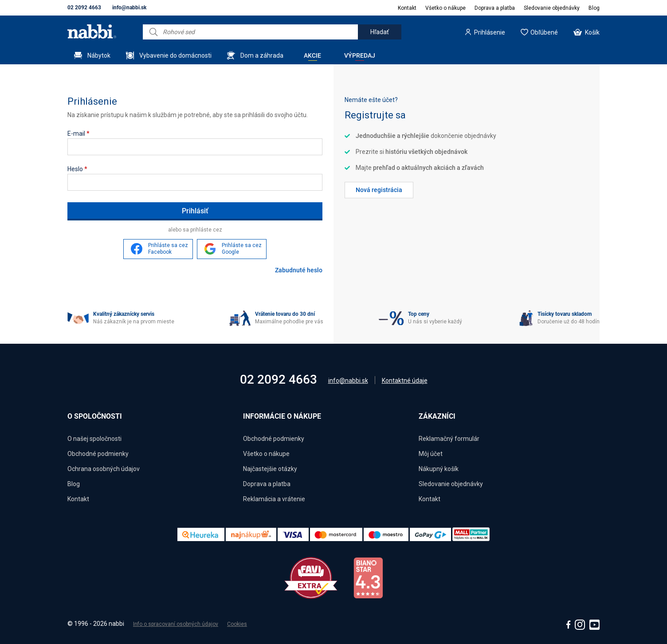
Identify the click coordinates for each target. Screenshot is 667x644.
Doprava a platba (495, 8)
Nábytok (99, 55)
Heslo (77, 169)
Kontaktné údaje (405, 381)
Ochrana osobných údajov (104, 469)
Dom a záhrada (262, 55)
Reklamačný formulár (449, 439)
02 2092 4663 (84, 8)
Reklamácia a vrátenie (274, 499)
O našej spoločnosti (94, 439)
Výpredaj (360, 55)
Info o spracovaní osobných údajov (176, 624)
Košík (592, 32)
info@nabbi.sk (129, 8)
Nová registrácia (379, 190)
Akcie (312, 55)
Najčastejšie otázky (270, 469)
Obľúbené (544, 32)
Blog (594, 8)
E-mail (78, 134)
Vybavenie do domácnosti (175, 55)
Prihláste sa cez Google (242, 249)
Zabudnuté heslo (299, 270)
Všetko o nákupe (445, 8)
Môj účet (431, 454)
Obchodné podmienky (98, 454)
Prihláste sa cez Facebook (168, 249)
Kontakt (407, 8)
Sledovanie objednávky (552, 8)
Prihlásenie (490, 32)
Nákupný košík (439, 469)
